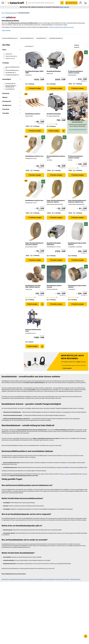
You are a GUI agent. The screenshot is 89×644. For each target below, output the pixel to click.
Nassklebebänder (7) (41, 38)
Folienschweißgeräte (39, 579)
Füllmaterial (30, 579)
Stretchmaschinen (61, 579)
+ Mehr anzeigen (6, 30)
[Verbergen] (20, 50)
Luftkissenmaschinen (75, 579)
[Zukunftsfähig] (86, 52)
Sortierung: (77, 45)
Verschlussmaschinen (24, 13)
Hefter (67, 579)
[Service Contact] (86, 636)
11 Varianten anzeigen (35, 218)
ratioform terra (59, 27)
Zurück (9, 17)
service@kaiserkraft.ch (71, 1)
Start (3, 13)
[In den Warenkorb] (63, 131)
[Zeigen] (20, 93)
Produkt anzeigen (54, 131)
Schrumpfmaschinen (50, 579)
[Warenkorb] (85, 5)
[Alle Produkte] (3, 5)
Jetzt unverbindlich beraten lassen (78, 129)
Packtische (84, 474)
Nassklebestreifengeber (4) (56, 38)
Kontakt (46, 568)
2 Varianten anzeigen (77, 260)
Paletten (67, 474)
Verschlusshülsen (13, 579)
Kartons (63, 474)
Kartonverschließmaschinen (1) (10, 38)
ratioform (52, 27)
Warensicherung (22, 579)
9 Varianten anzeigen (35, 131)
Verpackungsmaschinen (11, 13)
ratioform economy (68, 27)
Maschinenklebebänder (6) (27, 38)
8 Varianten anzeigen (56, 218)
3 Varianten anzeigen (35, 88)
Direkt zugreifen (64, 10)
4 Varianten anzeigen (56, 304)
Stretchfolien (5, 579)
